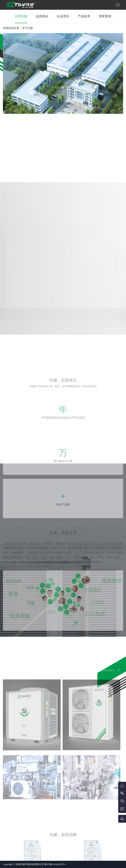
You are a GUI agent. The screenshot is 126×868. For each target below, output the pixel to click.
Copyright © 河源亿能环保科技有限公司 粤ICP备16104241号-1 (34, 864)
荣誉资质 (105, 16)
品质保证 (42, 16)
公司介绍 (21, 16)
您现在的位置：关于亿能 (18, 28)
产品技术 (84, 16)
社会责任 (63, 16)
